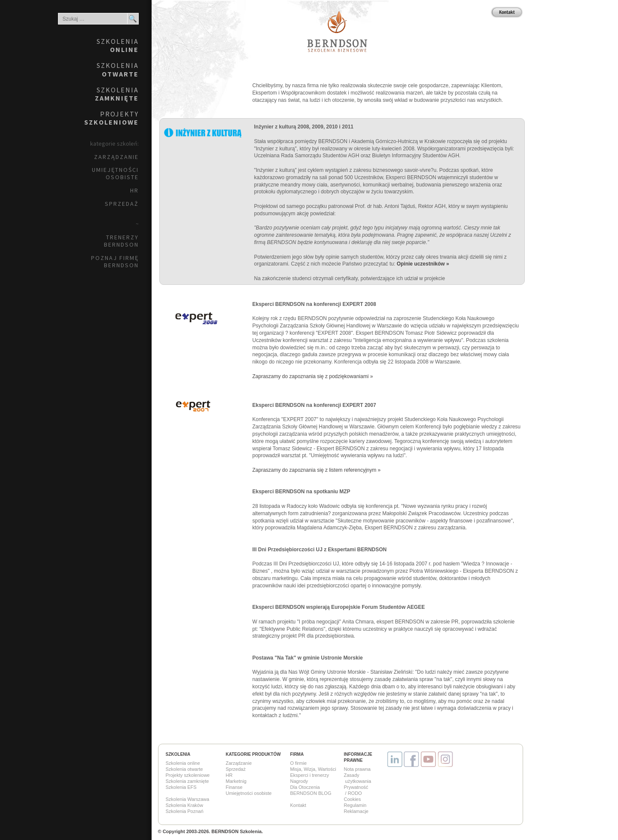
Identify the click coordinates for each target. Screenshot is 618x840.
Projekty (111, 118)
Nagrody (299, 781)
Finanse (234, 787)
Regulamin (355, 805)
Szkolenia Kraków (184, 805)
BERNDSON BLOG (311, 793)
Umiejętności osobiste (115, 173)
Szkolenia (118, 45)
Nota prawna (357, 769)
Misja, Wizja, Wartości (313, 769)
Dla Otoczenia (305, 787)
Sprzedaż (122, 204)
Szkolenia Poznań (185, 811)
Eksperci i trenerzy (310, 775)
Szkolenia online (183, 763)
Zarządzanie (116, 157)
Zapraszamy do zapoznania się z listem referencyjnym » (317, 470)
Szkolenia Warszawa (188, 799)
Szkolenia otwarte (184, 769)
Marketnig (236, 781)
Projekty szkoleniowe (188, 775)
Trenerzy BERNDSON (121, 241)
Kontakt (298, 805)
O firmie (299, 763)
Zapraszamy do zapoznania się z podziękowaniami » (313, 376)
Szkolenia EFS (181, 787)
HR (134, 190)
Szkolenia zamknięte (187, 781)
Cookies (353, 799)
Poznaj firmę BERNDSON (115, 261)
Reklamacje (356, 811)
